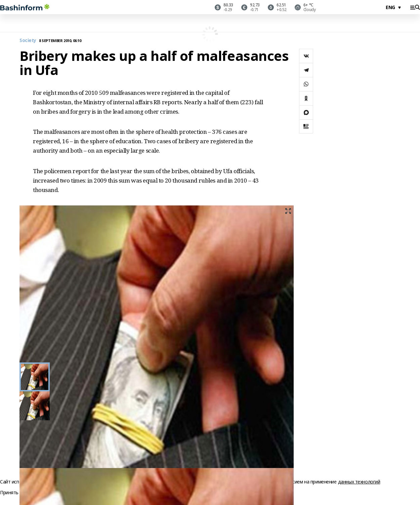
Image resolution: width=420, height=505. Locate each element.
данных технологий (359, 482)
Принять (9, 493)
